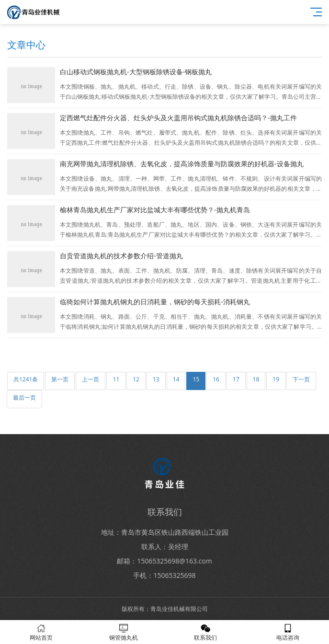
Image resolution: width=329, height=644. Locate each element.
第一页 (60, 379)
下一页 (301, 379)
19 (276, 379)
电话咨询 (288, 632)
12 (136, 379)
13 (156, 379)
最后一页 (24, 397)
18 (256, 379)
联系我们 (206, 632)
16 (216, 379)
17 (236, 379)
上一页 (91, 379)
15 (196, 379)
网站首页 (41, 632)
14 (176, 379)
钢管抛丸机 (124, 632)
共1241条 (26, 379)
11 (116, 379)
